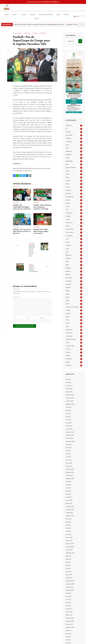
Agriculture (69, 125)
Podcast (66, 15)
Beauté (68, 158)
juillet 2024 (69, 448)
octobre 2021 (69, 550)
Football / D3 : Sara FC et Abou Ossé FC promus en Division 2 (22, 231)
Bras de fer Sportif (71, 168)
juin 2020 (68, 600)
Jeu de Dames (70, 229)
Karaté (67, 242)
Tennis (67, 343)
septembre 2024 (70, 441)
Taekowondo (69, 330)
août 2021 (68, 556)
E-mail (28, 318)
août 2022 (68, 519)
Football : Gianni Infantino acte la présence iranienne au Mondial (42, 207)
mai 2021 (68, 565)
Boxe (67, 164)
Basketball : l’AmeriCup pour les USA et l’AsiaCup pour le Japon (32, 250)
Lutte (67, 252)
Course (68, 174)
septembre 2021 (70, 553)
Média (67, 262)
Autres (67, 145)
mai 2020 (68, 603)
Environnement (70, 197)
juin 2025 (68, 414)
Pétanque (68, 288)
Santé (67, 304)
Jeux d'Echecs (70, 232)
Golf (67, 210)
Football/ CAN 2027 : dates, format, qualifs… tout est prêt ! (41, 231)
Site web (42, 318)
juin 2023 (68, 488)
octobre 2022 (69, 513)
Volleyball (68, 365)
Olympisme (69, 281)
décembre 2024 (70, 432)
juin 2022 (68, 525)
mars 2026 (69, 386)
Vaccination (69, 359)
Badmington (69, 151)
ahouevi (20, 33)
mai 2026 (68, 379)
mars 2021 (68, 572)
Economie (32, 15)
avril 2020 (68, 606)
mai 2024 (68, 454)
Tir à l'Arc (68, 349)
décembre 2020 (70, 581)
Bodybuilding (69, 161)
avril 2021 (68, 569)
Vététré (68, 362)
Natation (68, 275)
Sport (15, 15)
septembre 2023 (70, 479)
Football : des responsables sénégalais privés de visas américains (22, 207)
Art (66, 129)
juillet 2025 (69, 410)
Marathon (68, 258)
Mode (67, 265)
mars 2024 (69, 460)
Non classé (69, 278)
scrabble (68, 310)
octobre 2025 (69, 401)
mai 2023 (68, 491)
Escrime (68, 200)
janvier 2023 (69, 503)
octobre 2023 (69, 476)
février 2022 (69, 538)
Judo (67, 239)
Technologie (69, 336)
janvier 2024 (69, 466)
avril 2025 (68, 420)
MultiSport (68, 268)
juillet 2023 (69, 485)
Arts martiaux (69, 135)
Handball (68, 216)
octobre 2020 (69, 587)
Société (68, 323)
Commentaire (17, 297)
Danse (67, 184)
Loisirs (67, 249)
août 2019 (68, 631)
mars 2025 (69, 423)
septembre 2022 (70, 516)
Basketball (68, 155)
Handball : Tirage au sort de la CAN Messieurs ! (33, 269)
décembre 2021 (70, 544)
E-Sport (68, 187)
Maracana (68, 255)
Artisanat (68, 132)
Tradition (68, 352)
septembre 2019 (70, 627)
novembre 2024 (70, 435)
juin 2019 (68, 637)
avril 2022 (68, 531)
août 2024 (68, 445)
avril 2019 (68, 643)
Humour (68, 226)
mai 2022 (68, 528)
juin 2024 (68, 451)
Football (41, 33)
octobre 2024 (69, 438)
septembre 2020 (70, 590)
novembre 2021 (70, 547)
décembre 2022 (70, 507)
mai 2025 (68, 417)
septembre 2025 (70, 404)
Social (58, 15)
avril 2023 (68, 494)
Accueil (7, 15)
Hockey (68, 219)
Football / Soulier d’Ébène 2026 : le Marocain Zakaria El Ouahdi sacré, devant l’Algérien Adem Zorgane (38, 24)
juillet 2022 (69, 522)
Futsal (67, 206)
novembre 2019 (70, 621)
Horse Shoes (69, 223)
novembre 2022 (70, 510)
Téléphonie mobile (71, 339)
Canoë (68, 171)
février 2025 (69, 426)
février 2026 (69, 389)
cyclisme (68, 181)
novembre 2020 (70, 584)
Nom (15, 318)
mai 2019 (68, 640)
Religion (68, 291)
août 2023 (68, 482)
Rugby (67, 294)
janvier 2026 (69, 392)
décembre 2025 (70, 395)
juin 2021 (68, 562)
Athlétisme (68, 138)
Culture (24, 15)
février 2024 (69, 463)
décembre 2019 (70, 618)
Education (68, 193)
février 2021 (69, 575)
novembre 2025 (70, 398)
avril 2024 (68, 457)
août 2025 (68, 407)
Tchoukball (69, 333)
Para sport (68, 284)
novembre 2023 (70, 472)
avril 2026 (68, 383)
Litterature (68, 245)
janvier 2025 (69, 429)
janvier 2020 (69, 615)
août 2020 (69, 593)
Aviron (67, 148)
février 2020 (69, 612)
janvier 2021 (69, 578)
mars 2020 (69, 609)
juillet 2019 (69, 634)
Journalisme (69, 236)
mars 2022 (69, 534)
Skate (67, 317)
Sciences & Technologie (46, 15)
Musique (68, 271)
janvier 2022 (69, 541)
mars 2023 (69, 497)
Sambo (68, 297)
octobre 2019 (69, 624)
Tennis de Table (70, 346)
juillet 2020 (69, 596)
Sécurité (68, 313)
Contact (37, 18)
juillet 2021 (68, 559)
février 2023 (69, 500)
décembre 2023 (70, 469)
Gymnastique (69, 213)
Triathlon (68, 356)
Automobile (69, 142)
